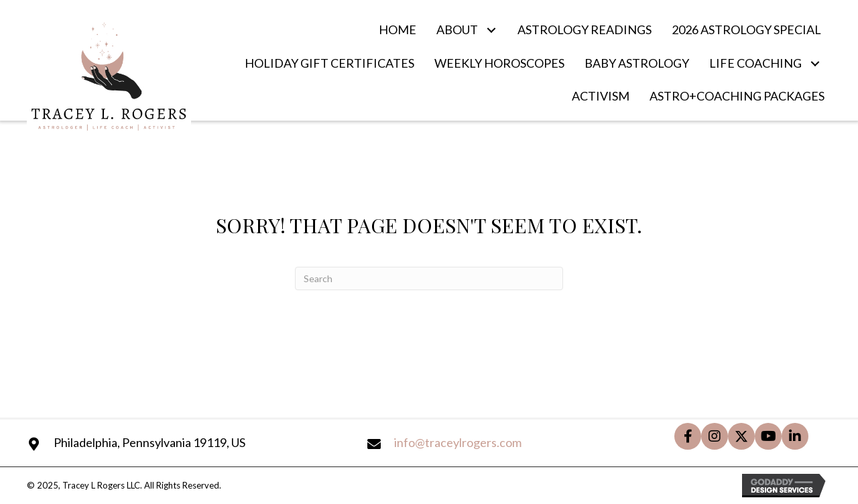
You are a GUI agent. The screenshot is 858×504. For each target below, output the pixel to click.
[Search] (429, 278)
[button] (491, 30)
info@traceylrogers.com (458, 442)
